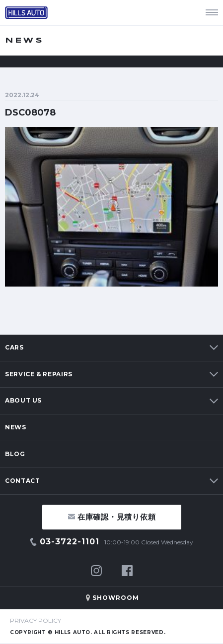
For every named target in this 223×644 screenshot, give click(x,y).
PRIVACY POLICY (36, 620)
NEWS (16, 427)
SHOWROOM (116, 598)
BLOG (15, 454)
